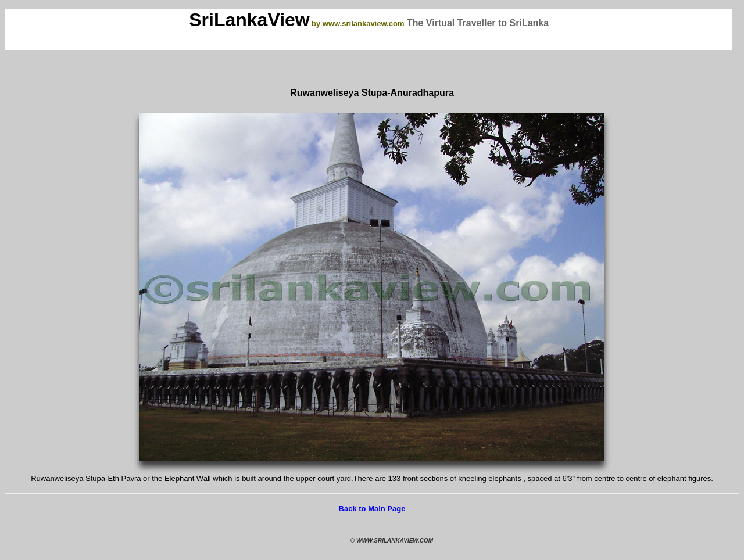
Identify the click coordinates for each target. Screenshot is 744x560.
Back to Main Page (372, 509)
